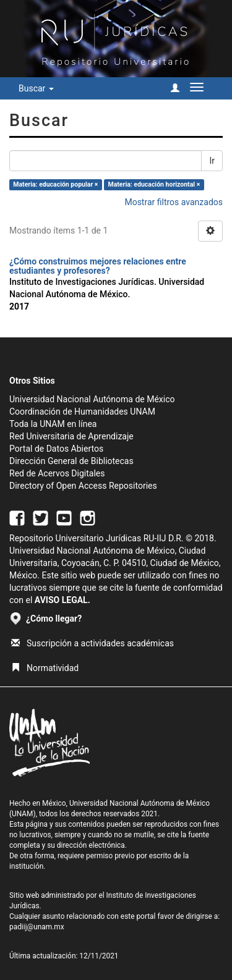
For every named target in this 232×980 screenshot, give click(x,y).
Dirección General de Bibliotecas (71, 461)
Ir (212, 161)
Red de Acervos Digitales (57, 473)
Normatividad (45, 668)
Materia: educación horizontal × (154, 184)
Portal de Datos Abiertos (56, 449)
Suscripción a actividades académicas (92, 643)
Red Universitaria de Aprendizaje (71, 436)
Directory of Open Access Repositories (83, 486)
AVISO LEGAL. (62, 600)
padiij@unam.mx (37, 927)
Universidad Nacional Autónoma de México (92, 399)
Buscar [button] (36, 88)
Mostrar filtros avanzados (174, 202)
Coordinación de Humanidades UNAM (82, 412)
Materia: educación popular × (55, 184)
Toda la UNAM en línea (53, 424)
